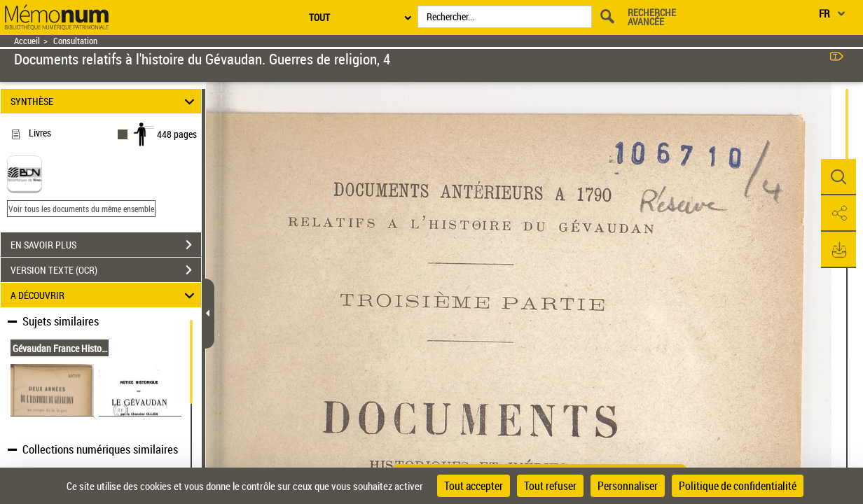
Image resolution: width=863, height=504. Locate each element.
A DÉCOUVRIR (105, 295)
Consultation (75, 41)
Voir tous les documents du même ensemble (81, 209)
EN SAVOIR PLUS (106, 245)
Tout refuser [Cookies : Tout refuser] (550, 486)
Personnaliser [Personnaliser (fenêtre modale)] (628, 486)
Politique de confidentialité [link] (738, 486)
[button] (838, 177)
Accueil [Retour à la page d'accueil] (27, 41)
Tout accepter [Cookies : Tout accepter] (474, 486)
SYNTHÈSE (105, 101)
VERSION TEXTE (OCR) (106, 270)
